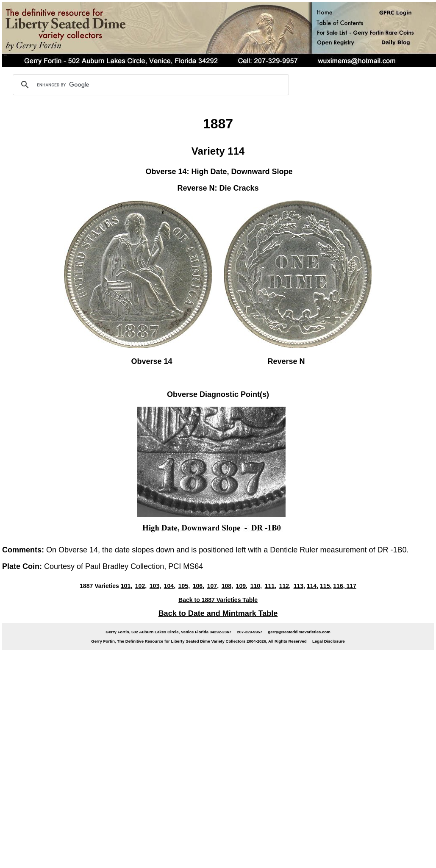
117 (351, 586)
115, (326, 586)
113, (299, 586)
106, (199, 586)
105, (184, 586)
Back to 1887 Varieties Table (218, 600)
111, (271, 586)
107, (213, 586)
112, (285, 586)
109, (242, 586)
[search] (150, 85)
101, (126, 586)
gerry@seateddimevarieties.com (299, 632)
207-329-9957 (250, 632)
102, (141, 586)
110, (256, 586)
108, (227, 586)
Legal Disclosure (329, 641)
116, (340, 586)
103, (155, 586)
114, (312, 586)
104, (170, 586)
